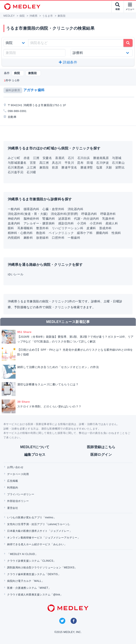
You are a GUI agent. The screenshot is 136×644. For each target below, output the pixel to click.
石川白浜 (84, 158)
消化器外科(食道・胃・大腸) (28, 214)
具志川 (57, 163)
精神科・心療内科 (20, 233)
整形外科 (42, 228)
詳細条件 (68, 62)
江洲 (36, 158)
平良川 (69, 163)
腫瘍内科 (102, 233)
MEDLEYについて (35, 447)
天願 (109, 167)
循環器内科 (31, 209)
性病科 (116, 233)
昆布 (80, 163)
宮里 (33, 163)
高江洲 (44, 163)
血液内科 (14, 223)
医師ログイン (101, 455)
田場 (90, 163)
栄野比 (120, 167)
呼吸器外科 (108, 214)
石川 (71, 158)
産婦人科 (112, 223)
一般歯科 (74, 238)
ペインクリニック (61, 233)
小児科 (82, 223)
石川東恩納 (16, 167)
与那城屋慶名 (17, 163)
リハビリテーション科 (68, 228)
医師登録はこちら (101, 447)
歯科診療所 (13, 90)
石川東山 (118, 163)
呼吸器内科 (89, 214)
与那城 (117, 158)
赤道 (27, 158)
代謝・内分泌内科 (86, 219)
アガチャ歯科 (34, 90)
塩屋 (99, 167)
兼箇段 (44, 167)
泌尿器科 (64, 219)
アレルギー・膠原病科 (39, 223)
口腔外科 (58, 238)
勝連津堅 (87, 167)
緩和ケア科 (85, 233)
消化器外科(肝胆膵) (64, 214)
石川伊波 (102, 163)
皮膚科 (91, 228)
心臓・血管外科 (53, 209)
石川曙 (31, 172)
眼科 (11, 228)
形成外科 (106, 228)
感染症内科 (66, 223)
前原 (55, 167)
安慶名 (47, 158)
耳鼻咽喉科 (25, 228)
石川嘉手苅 (16, 172)
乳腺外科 (109, 219)
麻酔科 (28, 238)
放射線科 (42, 238)
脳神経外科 (31, 219)
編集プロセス (35, 455)
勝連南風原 (101, 158)
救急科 (41, 233)
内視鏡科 (14, 238)
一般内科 (14, 209)
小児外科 (96, 223)
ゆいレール (16, 274)
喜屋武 (60, 158)
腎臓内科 (49, 219)
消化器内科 (75, 209)
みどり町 (14, 158)
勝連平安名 (69, 167)
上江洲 (31, 167)
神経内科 (14, 219)
